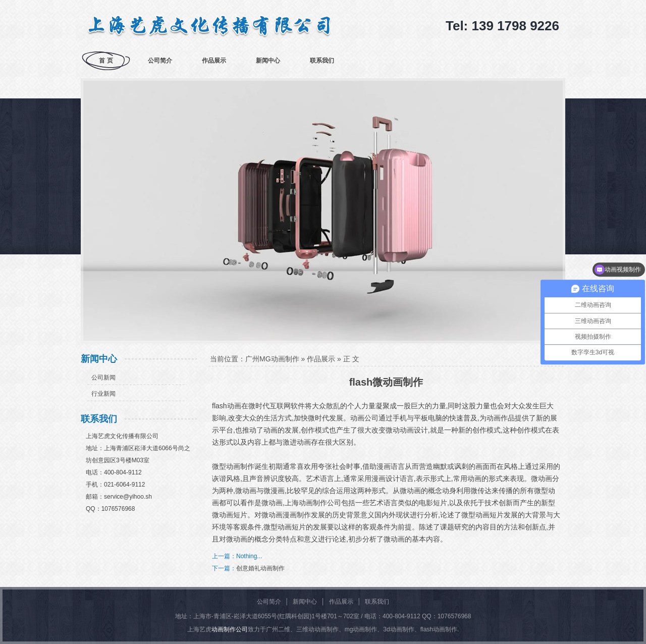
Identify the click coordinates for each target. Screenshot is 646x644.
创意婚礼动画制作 (260, 568)
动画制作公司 (230, 629)
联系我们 (322, 61)
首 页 (106, 61)
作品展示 (214, 61)
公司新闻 (103, 378)
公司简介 (160, 61)
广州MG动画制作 (272, 359)
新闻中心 (268, 61)
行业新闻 (103, 394)
